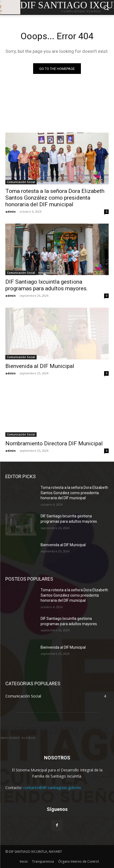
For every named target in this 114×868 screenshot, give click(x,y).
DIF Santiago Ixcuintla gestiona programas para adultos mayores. (47, 285)
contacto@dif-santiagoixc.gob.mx (52, 788)
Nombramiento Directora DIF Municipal (54, 443)
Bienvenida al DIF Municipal (40, 366)
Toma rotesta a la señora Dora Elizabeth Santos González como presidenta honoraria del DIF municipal (55, 198)
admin (11, 211)
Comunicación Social (21, 182)
